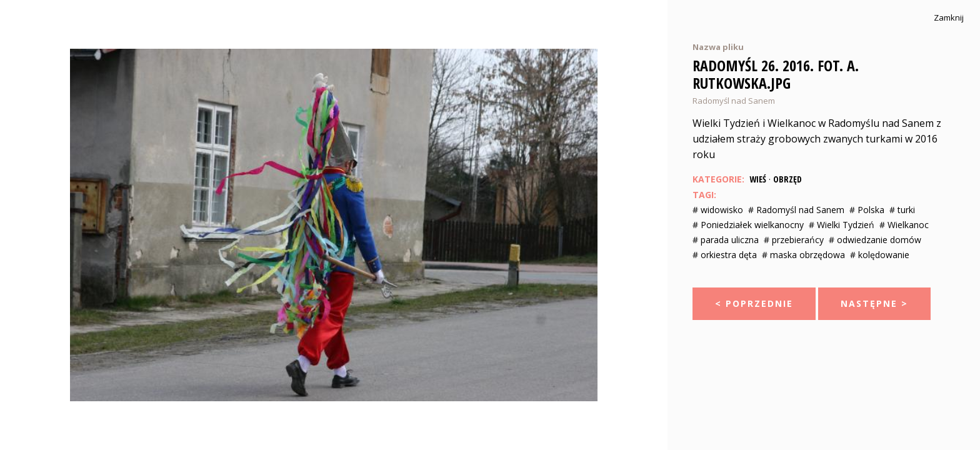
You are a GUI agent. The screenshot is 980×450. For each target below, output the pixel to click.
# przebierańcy (794, 240)
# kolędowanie (880, 255)
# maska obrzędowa (803, 255)
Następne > (874, 303)
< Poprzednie (754, 303)
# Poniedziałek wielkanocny (748, 225)
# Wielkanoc (904, 225)
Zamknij (949, 18)
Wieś (758, 179)
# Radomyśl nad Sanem (796, 210)
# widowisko (718, 210)
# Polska (867, 210)
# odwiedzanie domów (875, 240)
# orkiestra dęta (725, 255)
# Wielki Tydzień (842, 225)
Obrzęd (787, 179)
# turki (902, 210)
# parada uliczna (726, 240)
